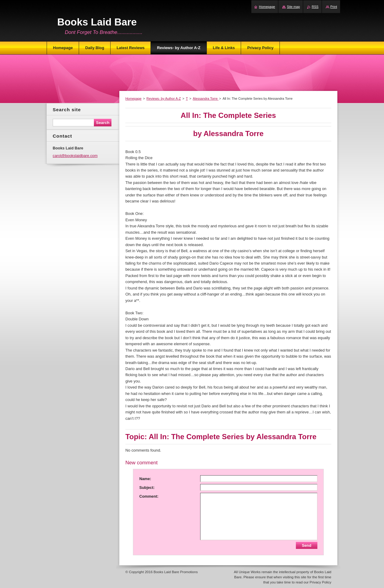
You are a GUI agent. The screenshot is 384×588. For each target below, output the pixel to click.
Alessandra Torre (206, 99)
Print (334, 7)
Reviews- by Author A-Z (164, 99)
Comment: (149, 496)
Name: (145, 479)
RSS (315, 7)
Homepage (133, 99)
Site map (293, 7)
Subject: (147, 488)
